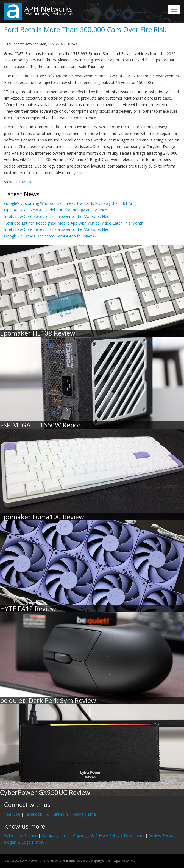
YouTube (12, 814)
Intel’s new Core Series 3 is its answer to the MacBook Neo (57, 216)
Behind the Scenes (21, 836)
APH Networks (48, 9)
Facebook (33, 814)
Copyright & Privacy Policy (96, 836)
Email (93, 814)
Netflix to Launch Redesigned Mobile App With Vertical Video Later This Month (74, 223)
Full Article (23, 182)
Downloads (134, 836)
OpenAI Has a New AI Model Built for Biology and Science (56, 210)
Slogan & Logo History (24, 842)
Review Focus (161, 836)
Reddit (78, 814)
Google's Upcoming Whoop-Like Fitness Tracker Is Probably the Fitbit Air (69, 203)
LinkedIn (60, 814)
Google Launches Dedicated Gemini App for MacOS (50, 236)
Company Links (55, 836)
